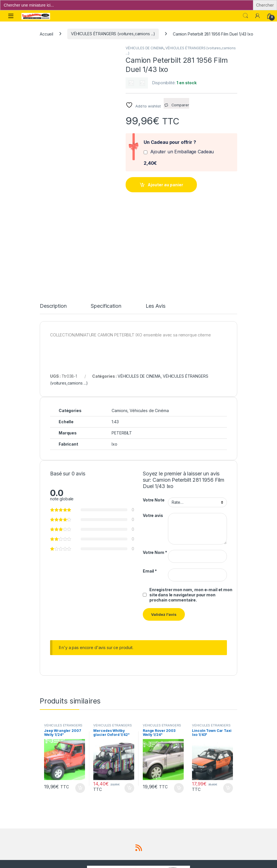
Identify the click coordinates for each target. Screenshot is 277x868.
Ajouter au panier (165, 185)
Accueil (47, 34)
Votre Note (154, 423)
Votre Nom (155, 475)
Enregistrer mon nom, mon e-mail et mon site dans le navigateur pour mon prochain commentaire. (191, 517)
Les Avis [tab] (156, 229)
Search (246, 16)
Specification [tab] (106, 229)
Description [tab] (53, 229)
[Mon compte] (258, 16)
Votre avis (153, 438)
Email (150, 494)
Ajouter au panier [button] (80, 710)
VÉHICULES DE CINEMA (145, 48)
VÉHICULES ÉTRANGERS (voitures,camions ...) (113, 34)
